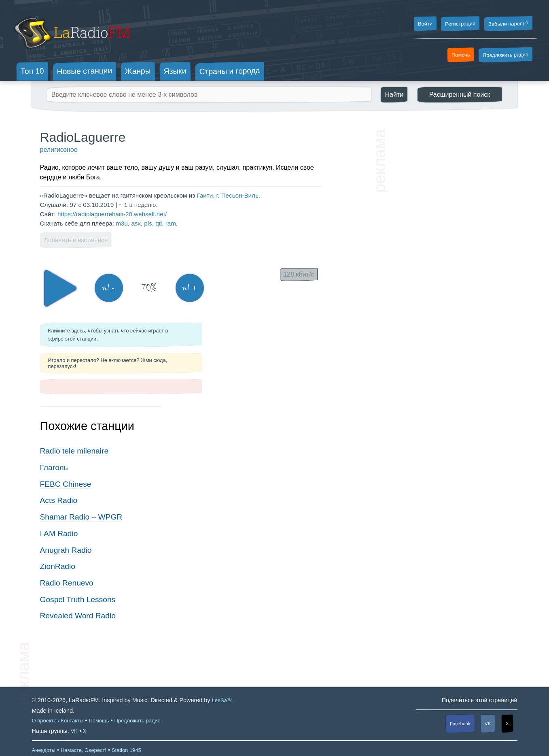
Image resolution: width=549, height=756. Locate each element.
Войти (425, 24)
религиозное (59, 150)
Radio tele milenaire (74, 451)
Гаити (205, 195)
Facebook (460, 723)
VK (488, 723)
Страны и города (229, 71)
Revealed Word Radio (78, 616)
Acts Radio (59, 500)
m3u (122, 223)
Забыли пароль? (508, 24)
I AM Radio (59, 533)
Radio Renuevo (67, 583)
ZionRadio (58, 566)
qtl (159, 223)
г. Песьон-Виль (237, 195)
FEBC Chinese (66, 484)
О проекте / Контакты (58, 721)
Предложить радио (506, 55)
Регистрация (460, 23)
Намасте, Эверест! (84, 750)
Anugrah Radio (66, 550)
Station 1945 (126, 750)
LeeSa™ (222, 700)
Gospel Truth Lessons (78, 599)
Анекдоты (44, 750)
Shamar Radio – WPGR (81, 517)
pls (148, 223)
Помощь (99, 721)
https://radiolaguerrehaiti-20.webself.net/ (112, 214)
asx (136, 223)
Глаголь (54, 467)
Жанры (138, 71)
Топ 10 (32, 71)
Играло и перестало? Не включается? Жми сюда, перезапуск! (108, 363)
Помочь (461, 55)
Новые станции (84, 71)
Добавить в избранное (76, 240)
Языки (175, 71)
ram (171, 223)
